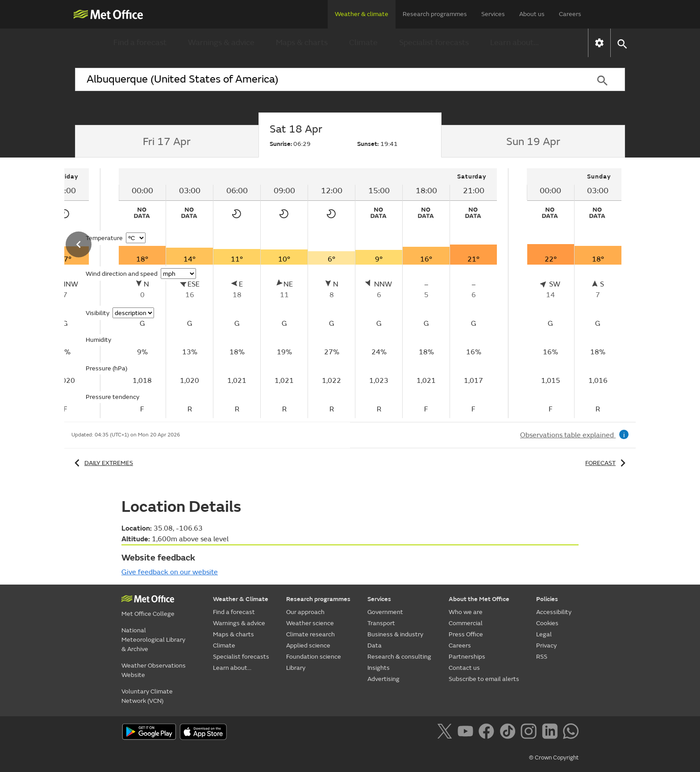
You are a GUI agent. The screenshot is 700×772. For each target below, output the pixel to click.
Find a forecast (140, 43)
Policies (547, 599)
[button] (622, 43)
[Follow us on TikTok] (509, 733)
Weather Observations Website (154, 670)
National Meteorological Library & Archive (153, 640)
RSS (542, 657)
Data (375, 645)
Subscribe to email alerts (484, 679)
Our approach (305, 612)
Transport (381, 623)
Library (296, 668)
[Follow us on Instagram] (530, 733)
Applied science (308, 645)
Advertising (383, 679)
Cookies (547, 623)
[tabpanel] (309, 293)
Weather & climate (362, 14)
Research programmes (435, 14)
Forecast (607, 463)
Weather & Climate (241, 599)
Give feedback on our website (170, 572)
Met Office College (148, 614)
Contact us (464, 668)
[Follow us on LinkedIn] (552, 733)
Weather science (310, 623)
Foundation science (314, 657)
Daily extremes (102, 463)
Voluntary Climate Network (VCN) (147, 696)
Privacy (546, 645)
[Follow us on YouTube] (467, 733)
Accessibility (554, 612)
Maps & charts (302, 43)
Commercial (466, 623)
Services (493, 14)
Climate (363, 43)
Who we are (466, 612)
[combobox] (327, 79)
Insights (379, 668)
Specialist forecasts (434, 43)
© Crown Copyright (554, 758)
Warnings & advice (221, 43)
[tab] (167, 141)
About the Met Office (479, 599)
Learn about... (515, 43)
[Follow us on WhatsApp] (571, 733)
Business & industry (395, 634)
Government (385, 612)
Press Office (466, 634)
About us (532, 14)
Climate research (310, 634)
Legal (544, 634)
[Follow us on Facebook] (488, 733)
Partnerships (467, 657)
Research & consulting (399, 657)
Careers (570, 14)
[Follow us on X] (446, 733)
